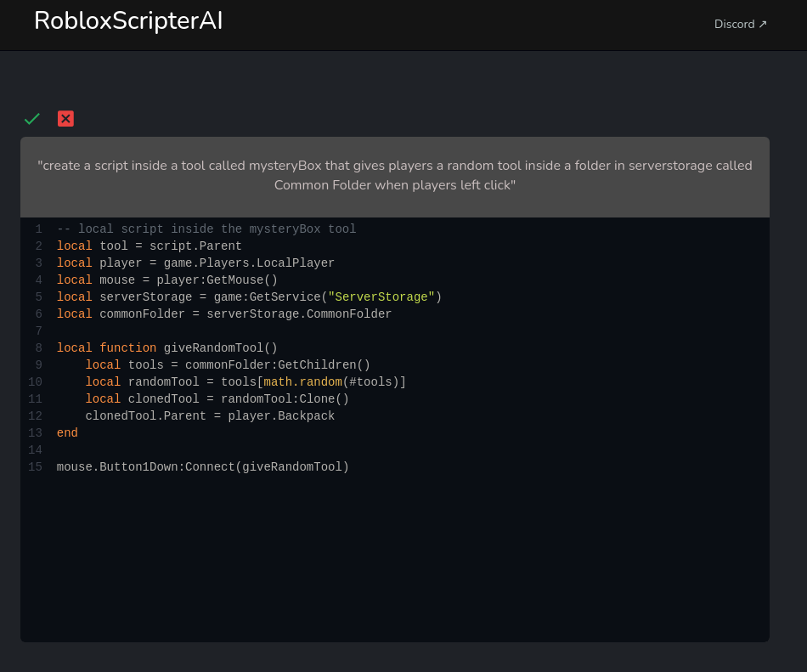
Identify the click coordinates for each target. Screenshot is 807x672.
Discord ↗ (741, 24)
